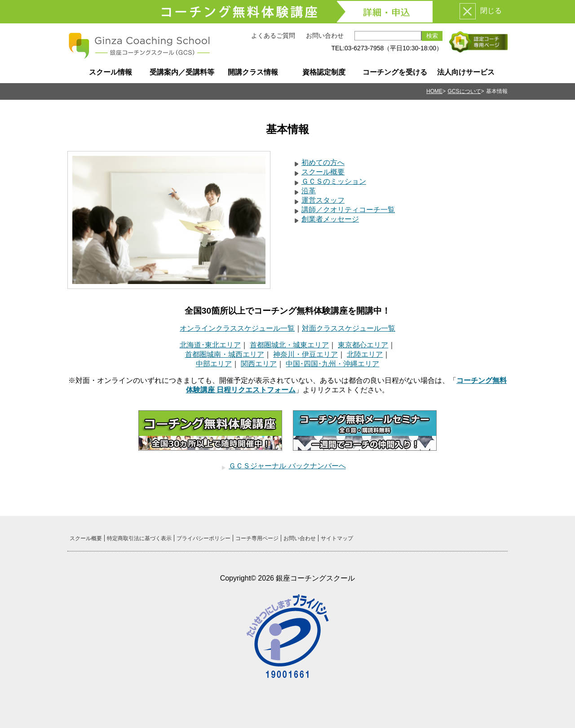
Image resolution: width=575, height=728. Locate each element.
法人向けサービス (466, 72)
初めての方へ (323, 162)
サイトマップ (337, 538)
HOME (434, 91)
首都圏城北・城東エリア (289, 345)
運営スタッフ (323, 200)
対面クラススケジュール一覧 (349, 328)
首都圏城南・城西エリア (225, 354)
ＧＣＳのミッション (334, 181)
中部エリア (214, 364)
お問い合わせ (325, 36)
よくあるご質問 (273, 36)
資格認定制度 (324, 72)
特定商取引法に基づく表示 (139, 538)
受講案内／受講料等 (182, 72)
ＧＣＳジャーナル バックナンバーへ (287, 466)
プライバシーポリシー (203, 538)
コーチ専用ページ (257, 538)
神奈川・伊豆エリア (305, 354)
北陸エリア (365, 354)
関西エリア (259, 364)
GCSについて (464, 91)
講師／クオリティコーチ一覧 (348, 210)
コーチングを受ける (395, 72)
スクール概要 (323, 172)
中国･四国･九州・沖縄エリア (332, 364)
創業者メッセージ (330, 219)
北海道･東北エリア (210, 345)
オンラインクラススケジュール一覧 (237, 328)
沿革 (309, 191)
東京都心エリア (363, 345)
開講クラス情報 (253, 72)
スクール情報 (111, 72)
